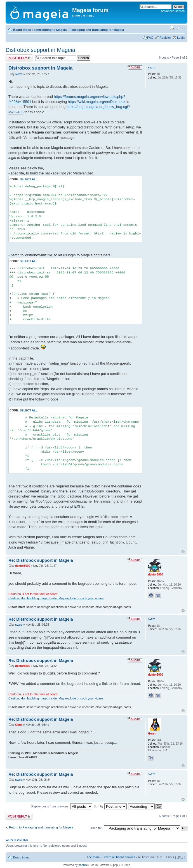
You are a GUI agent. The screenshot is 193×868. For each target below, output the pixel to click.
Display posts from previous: (62, 806)
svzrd (19, 74)
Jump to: (96, 828)
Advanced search (173, 11)
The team (93, 857)
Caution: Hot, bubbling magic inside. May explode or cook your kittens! (56, 598)
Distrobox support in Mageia (40, 50)
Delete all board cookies (119, 857)
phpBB (83, 865)
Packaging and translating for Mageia (97, 30)
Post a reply (19, 58)
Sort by (110, 806)
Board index (22, 30)
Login (181, 38)
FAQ (150, 38)
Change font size (181, 29)
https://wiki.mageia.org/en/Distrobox (97, 102)
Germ (19, 725)
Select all (29, 179)
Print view (172, 29)
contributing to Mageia (50, 30)
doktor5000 (23, 566)
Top (183, 552)
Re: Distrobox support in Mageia (41, 560)
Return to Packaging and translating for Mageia (41, 827)
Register (165, 38)
